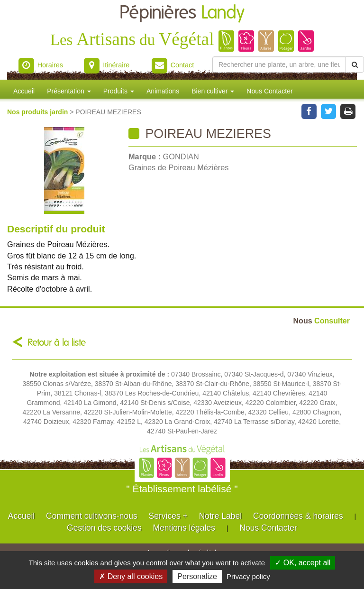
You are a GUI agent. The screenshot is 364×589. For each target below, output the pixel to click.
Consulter (322, 321)
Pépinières (182, 13)
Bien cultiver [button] (213, 91)
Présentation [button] (69, 91)
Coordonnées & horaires (298, 516)
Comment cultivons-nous (92, 516)
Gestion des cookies (104, 528)
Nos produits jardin (38, 112)
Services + (168, 516)
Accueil (24, 91)
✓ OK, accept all (303, 563)
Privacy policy (248, 576)
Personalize (197, 576)
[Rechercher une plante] (279, 64)
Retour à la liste (57, 343)
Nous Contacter (269, 91)
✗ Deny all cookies (131, 576)
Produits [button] (119, 91)
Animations (163, 91)
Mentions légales (184, 528)
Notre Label (220, 516)
